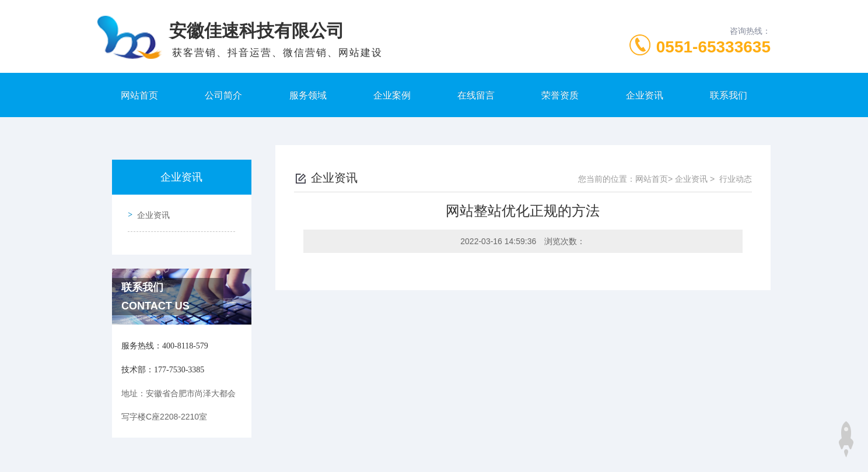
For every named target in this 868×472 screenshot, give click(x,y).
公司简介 (223, 95)
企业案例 (392, 95)
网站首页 (139, 95)
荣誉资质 (560, 95)
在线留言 (476, 95)
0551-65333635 (713, 47)
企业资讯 (645, 95)
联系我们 (729, 95)
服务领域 (308, 95)
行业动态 (736, 179)
